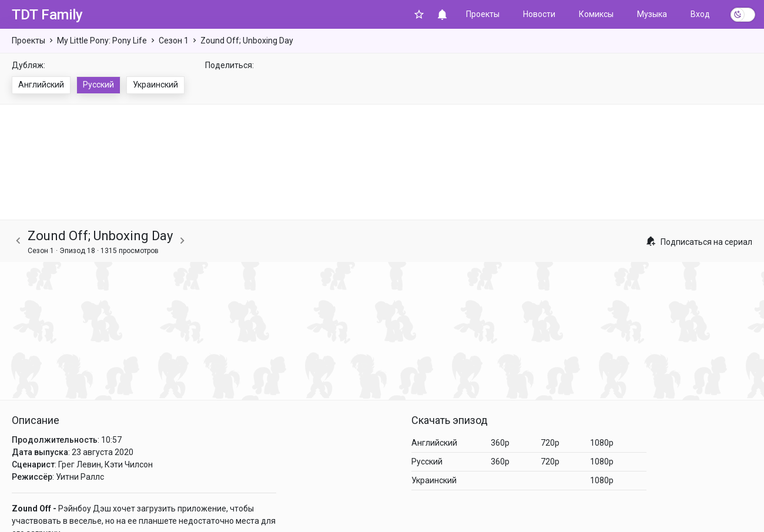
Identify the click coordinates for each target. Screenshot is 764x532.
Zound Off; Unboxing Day (247, 41)
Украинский (155, 85)
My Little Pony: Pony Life (102, 41)
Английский (41, 85)
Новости (539, 14)
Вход (700, 14)
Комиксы (596, 14)
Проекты (483, 14)
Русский (98, 85)
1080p (602, 443)
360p (500, 443)
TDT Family (47, 15)
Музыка (652, 14)
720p (550, 443)
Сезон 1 (174, 41)
